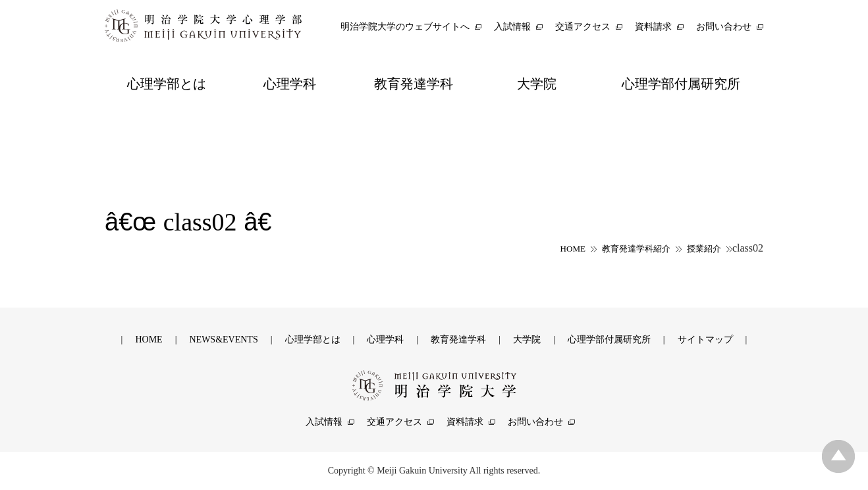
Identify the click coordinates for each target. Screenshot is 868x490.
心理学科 (385, 340)
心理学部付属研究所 (609, 340)
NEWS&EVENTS (223, 340)
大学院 (527, 340)
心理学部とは (313, 340)
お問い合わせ (535, 422)
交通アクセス (394, 422)
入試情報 (324, 422)
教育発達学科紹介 (636, 249)
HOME (573, 249)
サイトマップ (705, 340)
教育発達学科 (458, 340)
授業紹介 (704, 249)
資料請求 (465, 422)
